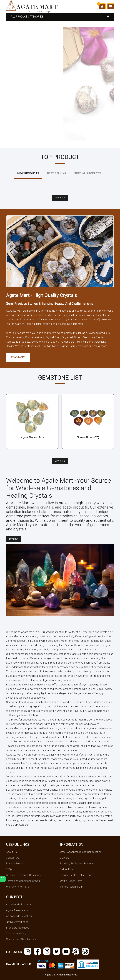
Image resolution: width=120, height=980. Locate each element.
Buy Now (13, 539)
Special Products (88, 173)
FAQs (9, 869)
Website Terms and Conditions (24, 875)
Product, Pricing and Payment (77, 864)
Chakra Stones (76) (88, 437)
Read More (18, 357)
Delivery (65, 858)
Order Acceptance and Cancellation (81, 852)
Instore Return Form (72, 887)
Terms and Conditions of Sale (23, 881)
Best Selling (57, 173)
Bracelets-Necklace (18, 928)
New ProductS (28, 173)
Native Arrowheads (17, 922)
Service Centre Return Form (76, 875)
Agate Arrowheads (17, 910)
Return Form (67, 869)
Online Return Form (71, 881)
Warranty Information (19, 887)
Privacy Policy (14, 864)
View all (60, 198)
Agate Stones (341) (32, 437)
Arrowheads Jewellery (19, 916)
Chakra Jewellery (16, 933)
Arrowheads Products (19, 905)
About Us (11, 852)
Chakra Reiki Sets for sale (21, 939)
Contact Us (13, 858)
